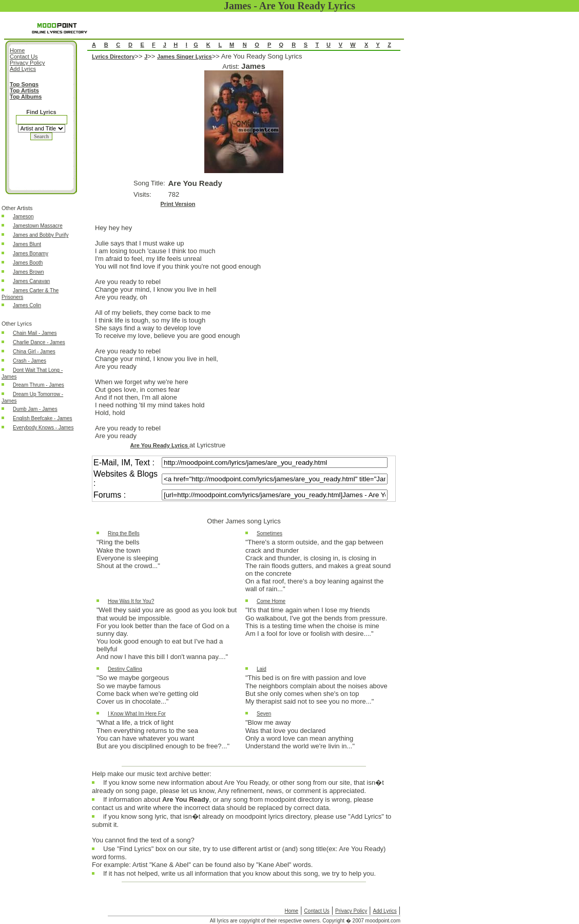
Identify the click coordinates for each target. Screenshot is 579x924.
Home (291, 911)
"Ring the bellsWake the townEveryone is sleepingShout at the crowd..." (128, 554)
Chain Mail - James (35, 333)
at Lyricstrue (207, 445)
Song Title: (149, 183)
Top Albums (26, 97)
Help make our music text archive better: (152, 774)
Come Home (271, 601)
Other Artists (17, 208)
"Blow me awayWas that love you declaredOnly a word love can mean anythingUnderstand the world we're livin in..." (300, 734)
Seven (264, 714)
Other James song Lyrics (244, 521)
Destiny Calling (125, 669)
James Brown (28, 272)
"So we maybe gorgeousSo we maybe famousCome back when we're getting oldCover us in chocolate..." (147, 690)
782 (174, 194)
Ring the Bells (124, 533)
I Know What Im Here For (137, 714)
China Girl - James (34, 352)
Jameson (23, 216)
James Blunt (27, 244)
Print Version (178, 204)
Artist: (232, 67)
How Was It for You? (131, 601)
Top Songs (24, 84)
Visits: (142, 194)
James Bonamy (31, 253)
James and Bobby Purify (41, 235)
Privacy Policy (351, 911)
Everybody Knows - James (43, 428)
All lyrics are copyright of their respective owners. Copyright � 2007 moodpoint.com (305, 921)
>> (139, 56)
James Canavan (31, 281)
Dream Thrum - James (38, 385)
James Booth (28, 263)
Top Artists (24, 90)
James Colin (27, 305)
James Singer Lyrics (185, 56)
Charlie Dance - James (39, 342)
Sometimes (269, 533)
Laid (262, 669)
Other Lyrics (17, 324)
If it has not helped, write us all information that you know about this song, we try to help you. (239, 876)
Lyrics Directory (113, 56)
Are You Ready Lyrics (160, 445)
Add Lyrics (384, 911)
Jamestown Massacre (38, 226)
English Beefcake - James (43, 418)
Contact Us (316, 911)
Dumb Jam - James (35, 409)
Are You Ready (195, 183)
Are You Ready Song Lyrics (244, 410)
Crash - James (30, 361)
